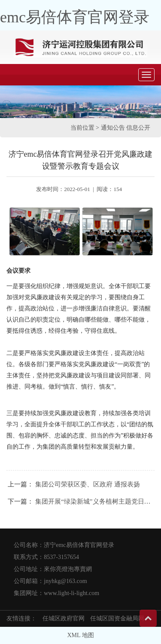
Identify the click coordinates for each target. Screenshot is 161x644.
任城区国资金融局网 (117, 618)
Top (148, 618)
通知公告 (113, 128)
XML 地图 (80, 635)
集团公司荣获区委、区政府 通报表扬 (88, 484)
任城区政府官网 (64, 618)
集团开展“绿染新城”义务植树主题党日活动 (96, 501)
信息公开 (138, 128)
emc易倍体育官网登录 (75, 17)
